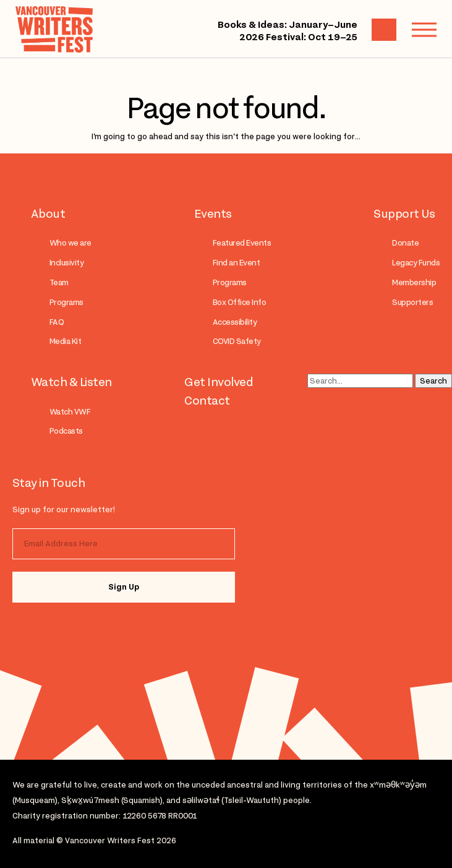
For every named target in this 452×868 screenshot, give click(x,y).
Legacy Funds (416, 263)
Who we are (70, 243)
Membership (414, 282)
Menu (418, 29)
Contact (207, 400)
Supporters (412, 302)
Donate (405, 243)
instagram (39, 629)
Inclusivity (66, 263)
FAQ (57, 322)
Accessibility (235, 322)
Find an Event (236, 263)
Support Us (404, 213)
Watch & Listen (71, 382)
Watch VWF (70, 412)
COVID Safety (237, 341)
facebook (88, 629)
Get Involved (219, 382)
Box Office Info (239, 302)
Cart (384, 30)
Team (59, 282)
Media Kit (65, 341)
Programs (66, 302)
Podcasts (66, 431)
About (48, 213)
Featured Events (242, 243)
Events (213, 213)
